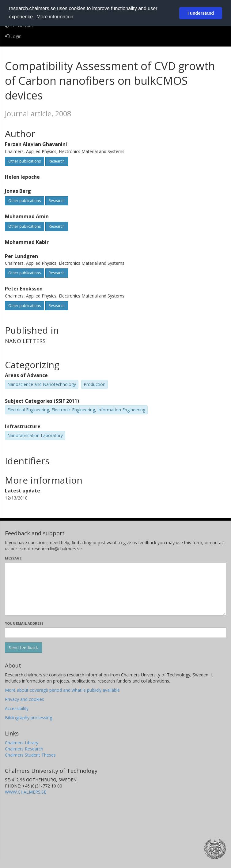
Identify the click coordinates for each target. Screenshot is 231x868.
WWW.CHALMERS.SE (26, 792)
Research (57, 161)
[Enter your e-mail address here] (115, 633)
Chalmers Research (24, 749)
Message (13, 558)
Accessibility (17, 708)
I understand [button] (201, 13)
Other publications (25, 161)
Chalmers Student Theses (30, 755)
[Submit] (23, 648)
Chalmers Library (22, 743)
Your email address (24, 623)
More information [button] (55, 17)
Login (13, 36)
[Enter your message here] (115, 589)
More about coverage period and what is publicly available (62, 690)
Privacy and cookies (25, 699)
